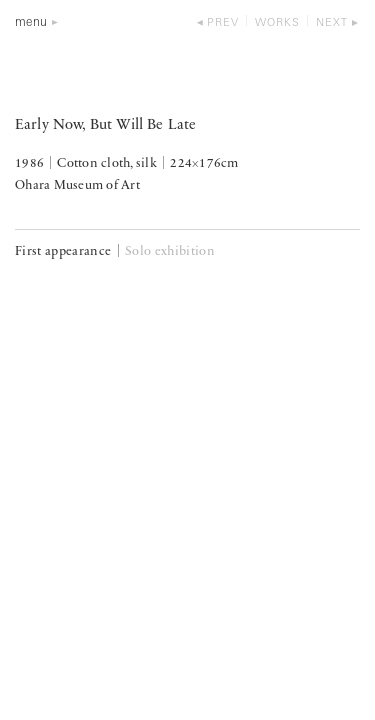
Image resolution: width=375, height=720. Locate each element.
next (332, 23)
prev (223, 23)
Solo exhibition (170, 251)
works (277, 23)
